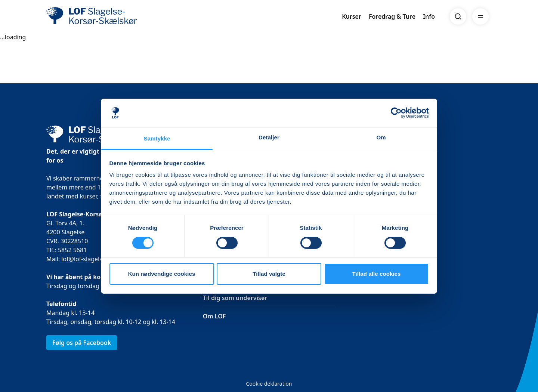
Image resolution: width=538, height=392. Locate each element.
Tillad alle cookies (376, 274)
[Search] (458, 16)
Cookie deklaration (269, 384)
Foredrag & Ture (392, 16)
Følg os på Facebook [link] (82, 343)
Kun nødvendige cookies (162, 274)
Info (429, 16)
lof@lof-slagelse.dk (88, 259)
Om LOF (214, 316)
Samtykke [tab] (157, 138)
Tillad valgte (269, 274)
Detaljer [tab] (269, 137)
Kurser (352, 16)
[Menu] (480, 16)
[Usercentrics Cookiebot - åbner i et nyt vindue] (396, 113)
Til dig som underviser (235, 298)
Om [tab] (381, 137)
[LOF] (101, 16)
